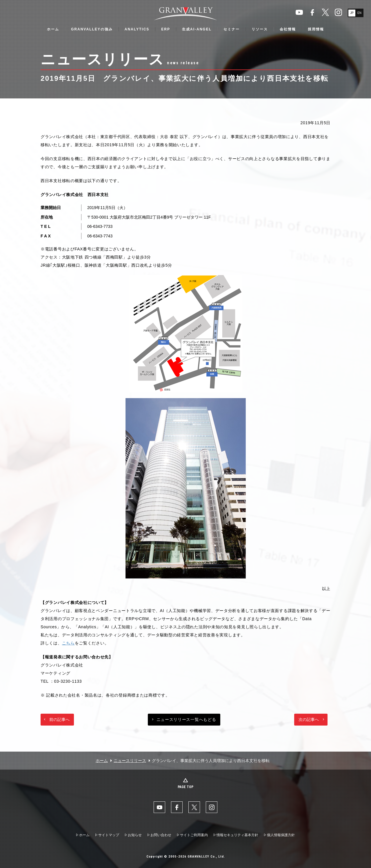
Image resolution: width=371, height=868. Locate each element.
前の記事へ (59, 719)
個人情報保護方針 (281, 835)
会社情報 (288, 29)
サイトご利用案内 (194, 835)
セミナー (232, 29)
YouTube (299, 12)
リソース (260, 29)
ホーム (53, 29)
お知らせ (135, 835)
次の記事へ (309, 719)
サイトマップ (109, 835)
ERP (166, 29)
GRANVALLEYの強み (92, 29)
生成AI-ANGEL (197, 29)
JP (352, 13)
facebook (312, 12)
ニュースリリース (130, 761)
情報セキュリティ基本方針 (237, 835)
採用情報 (316, 29)
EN (359, 13)
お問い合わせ (161, 835)
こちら (68, 643)
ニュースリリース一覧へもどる (186, 719)
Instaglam (338, 12)
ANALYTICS (137, 29)
